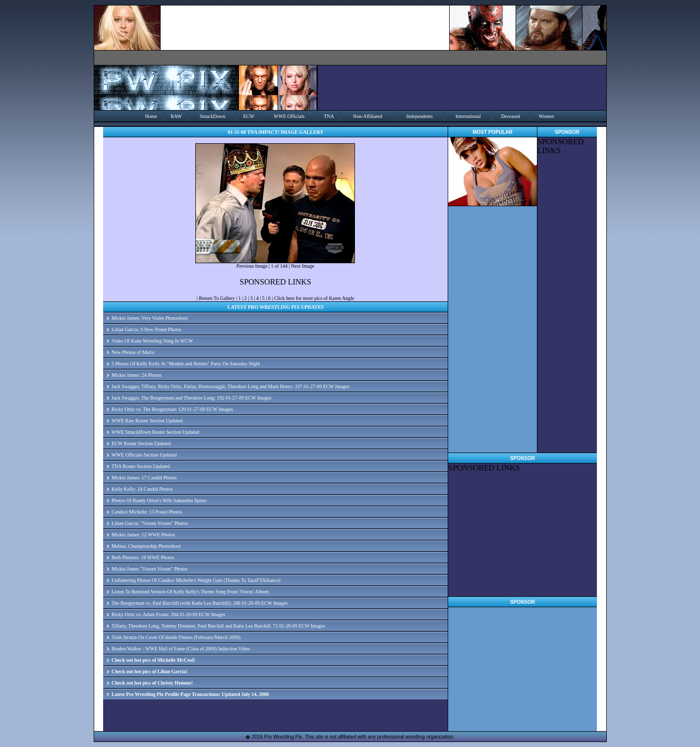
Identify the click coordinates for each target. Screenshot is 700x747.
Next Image (303, 266)
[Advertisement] (567, 304)
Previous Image (252, 266)
